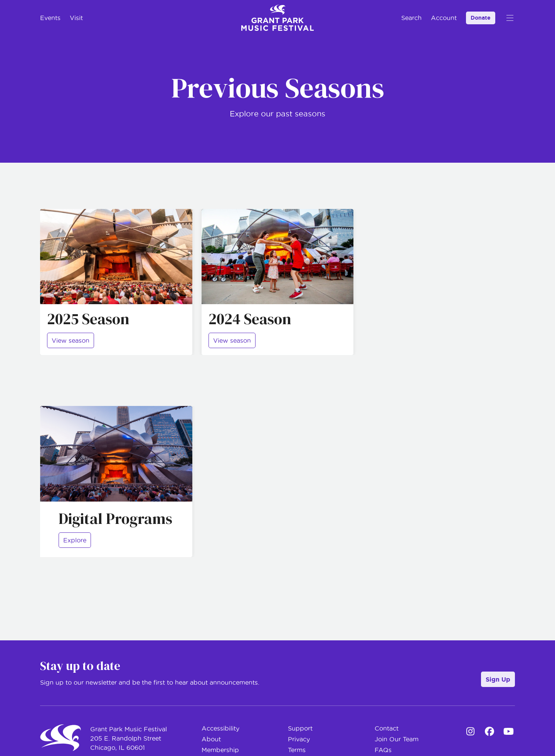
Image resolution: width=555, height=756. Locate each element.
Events (50, 18)
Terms (297, 750)
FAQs (383, 750)
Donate (481, 18)
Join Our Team (397, 739)
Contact (387, 728)
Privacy (299, 739)
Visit (76, 18)
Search (411, 18)
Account (444, 18)
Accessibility (220, 728)
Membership (220, 750)
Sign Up (498, 679)
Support (300, 728)
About (211, 739)
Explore (75, 540)
